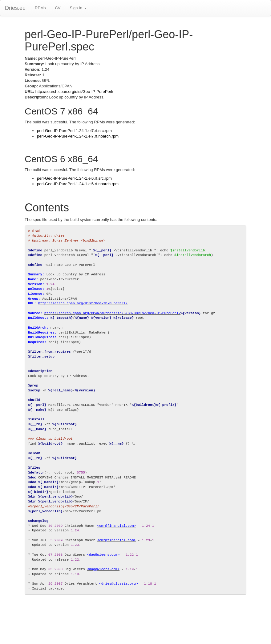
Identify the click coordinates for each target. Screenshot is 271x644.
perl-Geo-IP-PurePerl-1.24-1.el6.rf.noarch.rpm (78, 184)
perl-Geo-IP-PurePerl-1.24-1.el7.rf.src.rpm (74, 131)
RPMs (40, 8)
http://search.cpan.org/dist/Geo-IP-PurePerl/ (74, 92)
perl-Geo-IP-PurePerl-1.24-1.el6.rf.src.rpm (74, 178)
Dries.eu (15, 8)
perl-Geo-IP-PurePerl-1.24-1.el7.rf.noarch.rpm (78, 136)
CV (58, 8)
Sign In (78, 8)
